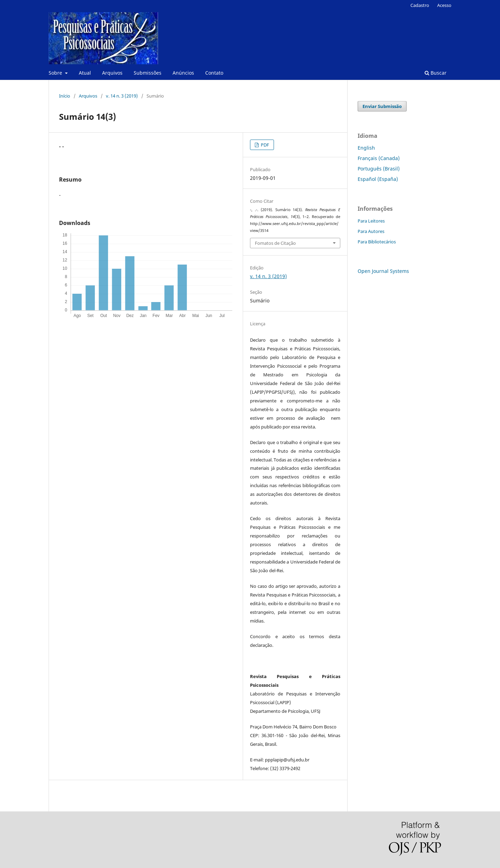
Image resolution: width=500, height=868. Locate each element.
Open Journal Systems (383, 271)
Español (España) (378, 179)
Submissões (148, 73)
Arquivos (112, 73)
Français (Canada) (379, 158)
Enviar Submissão (382, 106)
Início (65, 96)
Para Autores (371, 231)
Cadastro (420, 5)
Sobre (56, 73)
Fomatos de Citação (275, 243)
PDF (264, 145)
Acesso (444, 5)
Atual (85, 73)
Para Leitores (371, 221)
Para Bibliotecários (377, 242)
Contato (214, 73)
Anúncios (183, 73)
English (366, 148)
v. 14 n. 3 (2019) (122, 96)
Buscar (436, 73)
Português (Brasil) (379, 169)
